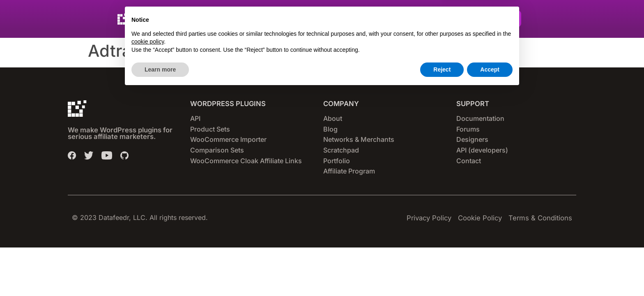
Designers (472, 139)
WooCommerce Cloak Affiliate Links (246, 161)
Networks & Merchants (359, 139)
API (195, 118)
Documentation (480, 118)
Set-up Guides (379, 19)
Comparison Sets (217, 150)
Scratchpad (341, 150)
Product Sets (210, 129)
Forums (468, 129)
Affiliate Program (349, 171)
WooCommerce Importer (228, 139)
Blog (330, 129)
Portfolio (337, 161)
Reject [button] (442, 273)
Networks (292, 19)
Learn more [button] (160, 273)
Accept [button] (490, 273)
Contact (469, 161)
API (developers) (482, 150)
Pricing (331, 19)
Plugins (252, 19)
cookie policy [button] (148, 246)
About (333, 118)
